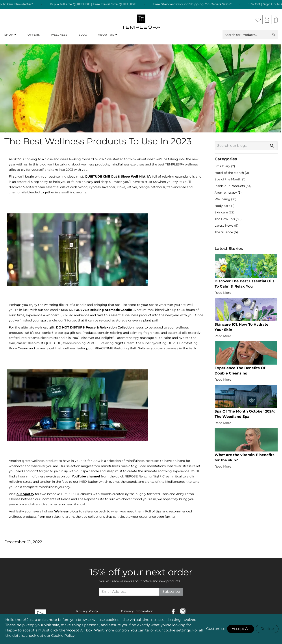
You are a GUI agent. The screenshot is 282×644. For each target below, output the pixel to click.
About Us (108, 35)
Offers (34, 35)
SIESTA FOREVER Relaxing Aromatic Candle (97, 310)
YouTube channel (86, 476)
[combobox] (246, 146)
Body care (223, 206)
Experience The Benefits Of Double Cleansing (240, 371)
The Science (224, 232)
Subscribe (171, 592)
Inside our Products (230, 186)
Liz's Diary (223, 166)
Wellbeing (223, 199)
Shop (10, 35)
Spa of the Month (228, 179)
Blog (83, 35)
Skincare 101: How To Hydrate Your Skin (241, 327)
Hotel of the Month (230, 173)
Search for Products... (250, 35)
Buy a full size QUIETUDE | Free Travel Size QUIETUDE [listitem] (102, 4)
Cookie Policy (63, 636)
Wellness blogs (66, 511)
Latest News (224, 226)
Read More (223, 293)
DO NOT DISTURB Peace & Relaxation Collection (95, 327)
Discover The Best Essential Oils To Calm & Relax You (245, 284)
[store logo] (141, 20)
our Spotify (25, 494)
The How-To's (225, 219)
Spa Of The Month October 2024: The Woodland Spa (245, 414)
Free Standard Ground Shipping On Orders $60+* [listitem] (201, 4)
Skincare (222, 212)
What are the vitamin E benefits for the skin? (245, 458)
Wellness (59, 35)
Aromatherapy (226, 193)
